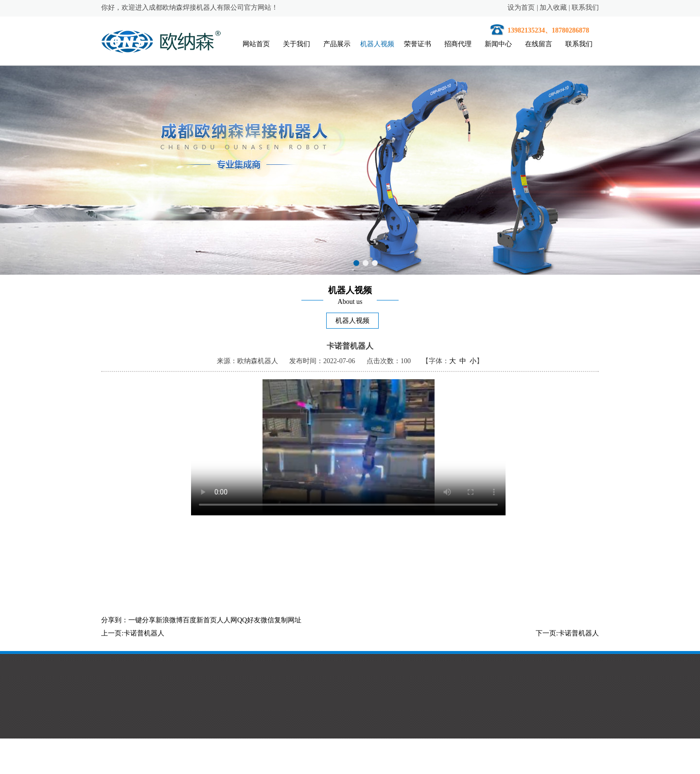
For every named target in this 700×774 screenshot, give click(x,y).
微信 (267, 620)
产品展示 (337, 44)
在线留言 (539, 44)
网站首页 (256, 44)
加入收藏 (553, 8)
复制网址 (288, 620)
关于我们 (297, 44)
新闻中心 (498, 44)
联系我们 (585, 8)
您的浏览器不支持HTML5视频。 (348, 447)
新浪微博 (169, 620)
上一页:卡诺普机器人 (133, 633)
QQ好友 (249, 620)
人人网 (227, 620)
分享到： (115, 620)
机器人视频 (377, 44)
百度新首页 (200, 620)
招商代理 (458, 44)
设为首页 (521, 8)
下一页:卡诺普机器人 (567, 633)
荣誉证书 (418, 44)
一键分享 (142, 620)
